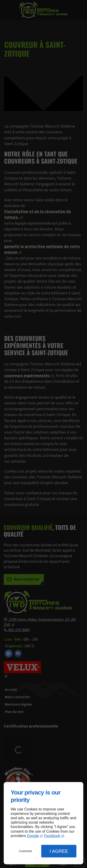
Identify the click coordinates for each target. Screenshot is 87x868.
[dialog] (43, 823)
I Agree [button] (59, 851)
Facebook (52, 836)
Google (33, 836)
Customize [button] (25, 851)
